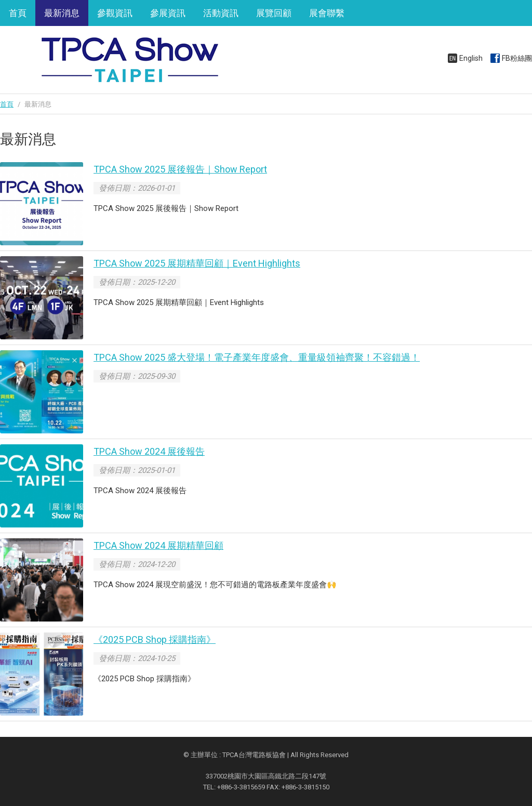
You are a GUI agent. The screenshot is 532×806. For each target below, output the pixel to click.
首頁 (18, 13)
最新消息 (62, 13)
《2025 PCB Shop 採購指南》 (155, 639)
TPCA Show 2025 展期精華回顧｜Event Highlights (197, 263)
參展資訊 (168, 13)
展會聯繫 (327, 13)
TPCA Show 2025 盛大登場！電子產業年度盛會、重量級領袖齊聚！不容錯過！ (257, 357)
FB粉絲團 (517, 58)
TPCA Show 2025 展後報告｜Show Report (180, 169)
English (471, 58)
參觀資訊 (115, 13)
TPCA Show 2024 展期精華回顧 (158, 545)
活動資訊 (221, 13)
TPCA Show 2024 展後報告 (149, 451)
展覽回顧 (274, 13)
